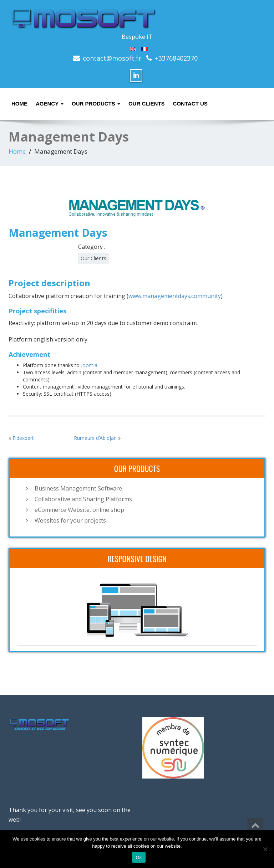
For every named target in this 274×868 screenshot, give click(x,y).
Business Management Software (78, 488)
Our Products (96, 104)
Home (19, 104)
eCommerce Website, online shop (79, 510)
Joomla (89, 365)
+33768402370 (176, 58)
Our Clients (147, 104)
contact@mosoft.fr (112, 58)
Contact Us (190, 104)
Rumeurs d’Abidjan (95, 438)
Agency (50, 104)
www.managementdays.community (175, 296)
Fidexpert (23, 438)
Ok (139, 857)
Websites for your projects (70, 520)
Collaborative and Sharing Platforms (83, 499)
